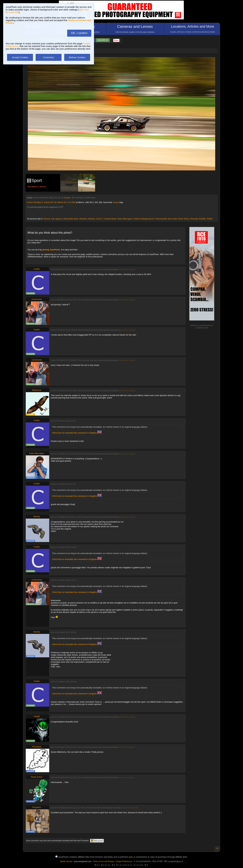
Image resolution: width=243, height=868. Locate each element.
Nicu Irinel (172, 219)
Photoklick (37, 747)
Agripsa (59, 219)
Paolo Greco (183, 219)
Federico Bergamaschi (143, 219)
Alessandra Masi (70, 219)
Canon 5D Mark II (35, 202)
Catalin (67, 198)
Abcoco (47, 219)
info (206, 328)
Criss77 (99, 219)
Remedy (194, 219)
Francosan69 (161, 219)
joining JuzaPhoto (51, 250)
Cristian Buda (110, 219)
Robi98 (202, 219)
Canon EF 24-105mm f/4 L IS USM (60, 202)
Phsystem (37, 807)
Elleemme (37, 390)
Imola (116, 202)
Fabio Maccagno (125, 219)
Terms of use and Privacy (104, 861)
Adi (53, 219)
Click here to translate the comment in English (77, 433)
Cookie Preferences (124, 861)
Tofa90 (209, 219)
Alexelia (83, 219)
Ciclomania (37, 299)
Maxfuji (37, 516)
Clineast (91, 219)
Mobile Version (66, 861)
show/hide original (127, 270)
